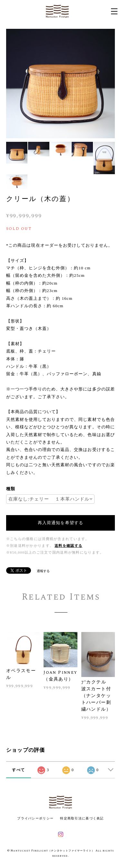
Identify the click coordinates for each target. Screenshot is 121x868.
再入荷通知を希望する (60, 523)
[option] (61, 84)
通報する (43, 571)
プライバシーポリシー (35, 818)
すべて (18, 770)
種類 (11, 489)
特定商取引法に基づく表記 (82, 818)
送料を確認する (68, 546)
